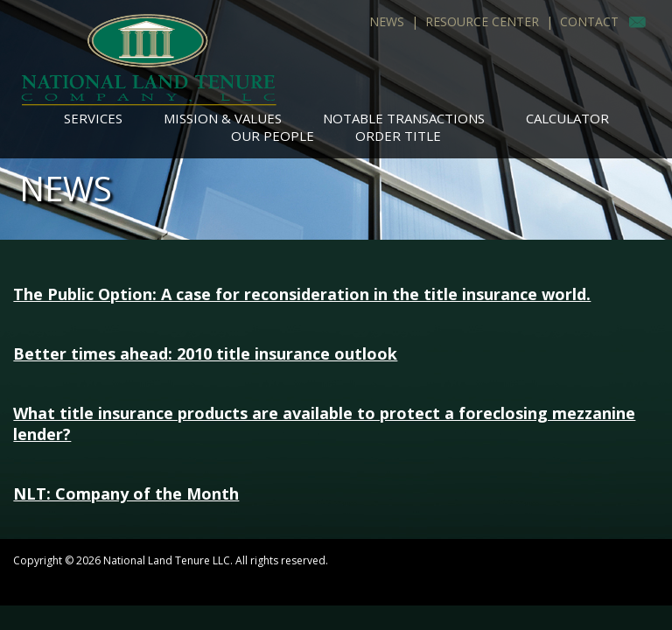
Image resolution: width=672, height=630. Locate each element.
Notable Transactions (404, 118)
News (387, 21)
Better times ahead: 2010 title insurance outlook (205, 353)
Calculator (567, 118)
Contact (589, 21)
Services (93, 118)
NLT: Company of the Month (126, 493)
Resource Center (482, 21)
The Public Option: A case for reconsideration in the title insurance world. (302, 294)
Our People (273, 136)
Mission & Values (223, 118)
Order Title (398, 136)
